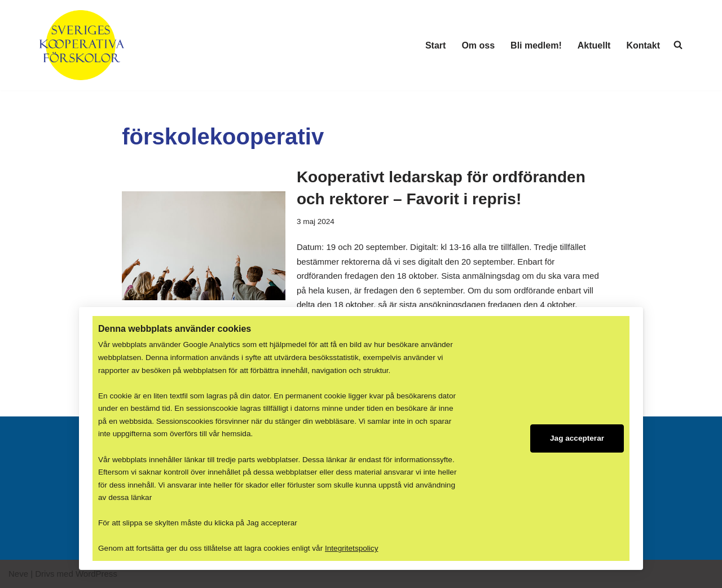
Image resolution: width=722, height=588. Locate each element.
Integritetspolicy (351, 549)
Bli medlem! (536, 45)
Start (435, 45)
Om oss (478, 45)
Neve (18, 574)
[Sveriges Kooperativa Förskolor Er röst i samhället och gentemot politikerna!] (82, 45)
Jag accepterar (577, 435)
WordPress (96, 574)
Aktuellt (594, 45)
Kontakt (643, 45)
